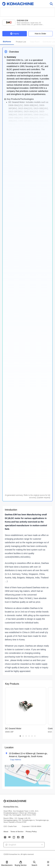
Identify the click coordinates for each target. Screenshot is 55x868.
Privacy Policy (31, 832)
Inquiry (15, 34)
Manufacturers (7, 864)
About (6, 832)
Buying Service (21, 864)
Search (34, 864)
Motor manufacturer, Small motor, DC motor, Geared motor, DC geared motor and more (30, 24)
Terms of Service (17, 832)
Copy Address (16, 760)
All (48, 864)
